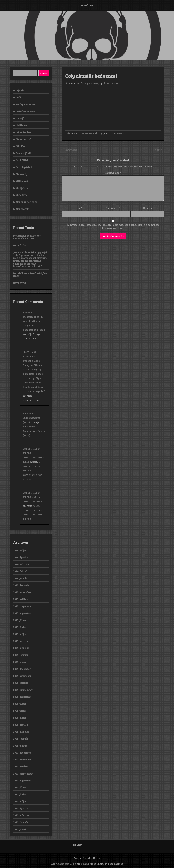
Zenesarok (88, 133)
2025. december (22, 585)
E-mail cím (113, 208)
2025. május (20, 634)
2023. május (20, 801)
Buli (19, 97)
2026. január (20, 578)
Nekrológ (22, 174)
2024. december (22, 669)
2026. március (21, 564)
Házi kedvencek (26, 111)
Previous (71, 150)
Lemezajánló (24, 153)
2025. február (21, 655)
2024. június (20, 711)
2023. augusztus (22, 780)
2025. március (21, 648)
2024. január (20, 746)
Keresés (44, 73)
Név (79, 208)
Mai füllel (22, 160)
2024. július (19, 704)
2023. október (21, 766)
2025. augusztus (22, 613)
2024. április (20, 725)
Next (158, 150)
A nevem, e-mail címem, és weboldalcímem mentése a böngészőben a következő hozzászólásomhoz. (113, 227)
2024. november (22, 676)
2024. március (21, 732)
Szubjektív (22, 188)
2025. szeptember (23, 606)
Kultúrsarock (24, 139)
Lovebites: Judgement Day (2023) (32, 418)
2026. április (20, 557)
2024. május (20, 718)
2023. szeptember (23, 774)
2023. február (21, 822)
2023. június (20, 794)
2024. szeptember (23, 690)
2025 (110, 133)
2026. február (21, 571)
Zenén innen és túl (27, 202)
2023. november (22, 760)
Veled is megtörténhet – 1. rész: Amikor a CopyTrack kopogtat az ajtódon (34, 321)
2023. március (21, 815)
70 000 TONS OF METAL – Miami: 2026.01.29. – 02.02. (33, 497)
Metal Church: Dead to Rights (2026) (30, 275)
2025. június (20, 627)
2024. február (21, 739)
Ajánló (20, 90)
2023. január (20, 829)
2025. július (19, 620)
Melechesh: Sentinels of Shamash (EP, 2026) (27, 237)
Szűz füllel (22, 195)
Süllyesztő (22, 181)
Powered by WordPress (87, 858)
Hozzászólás (113, 173)
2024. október (21, 683)
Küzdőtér (21, 146)
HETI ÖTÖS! (20, 245)
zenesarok (120, 133)
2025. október (21, 599)
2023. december (22, 753)
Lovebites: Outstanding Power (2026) (34, 431)
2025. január (20, 662)
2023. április (20, 808)
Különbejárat (24, 132)
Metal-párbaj (24, 167)
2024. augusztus (22, 697)
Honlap (147, 208)
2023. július (19, 787)
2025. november (22, 592)
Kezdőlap (87, 5)
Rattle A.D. (112, 83)
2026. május (20, 550)
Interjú (20, 118)
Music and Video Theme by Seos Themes (100, 864)
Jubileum (22, 125)
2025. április (20, 641)
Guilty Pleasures (26, 104)
